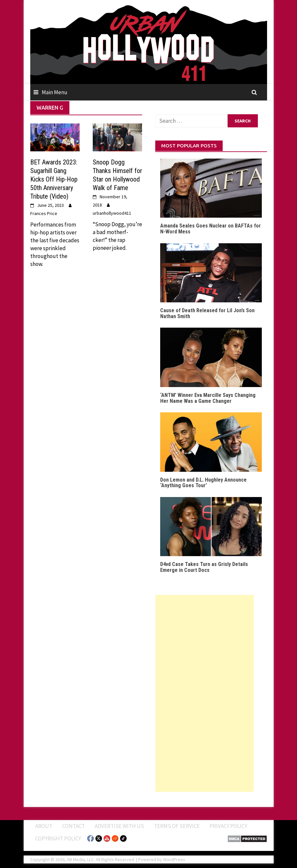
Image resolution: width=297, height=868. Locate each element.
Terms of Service (177, 826)
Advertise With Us (119, 826)
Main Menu (55, 92)
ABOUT (44, 826)
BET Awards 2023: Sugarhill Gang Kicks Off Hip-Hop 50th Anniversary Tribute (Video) (54, 179)
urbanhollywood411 (112, 213)
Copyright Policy (58, 838)
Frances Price (44, 213)
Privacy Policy (228, 826)
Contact (74, 826)
